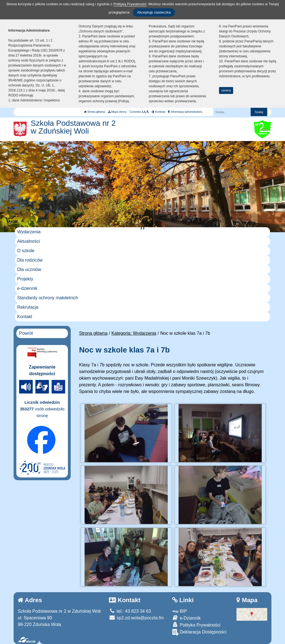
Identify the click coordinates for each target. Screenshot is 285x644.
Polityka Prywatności (196, 625)
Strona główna (95, 112)
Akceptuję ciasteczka (154, 12)
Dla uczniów (29, 269)
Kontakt (25, 317)
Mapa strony (117, 112)
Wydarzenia (29, 232)
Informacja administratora (185, 112)
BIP (180, 611)
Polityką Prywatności (130, 4)
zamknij (226, 90)
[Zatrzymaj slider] (142, 227)
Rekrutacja (28, 307)
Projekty (25, 279)
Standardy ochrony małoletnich (48, 298)
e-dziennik (27, 288)
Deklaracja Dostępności (199, 632)
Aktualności (29, 241)
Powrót (26, 333)
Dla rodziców (30, 260)
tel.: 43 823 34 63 (130, 611)
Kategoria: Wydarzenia (134, 333)
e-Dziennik (186, 618)
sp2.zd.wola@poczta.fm (136, 618)
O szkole (26, 251)
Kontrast (158, 112)
